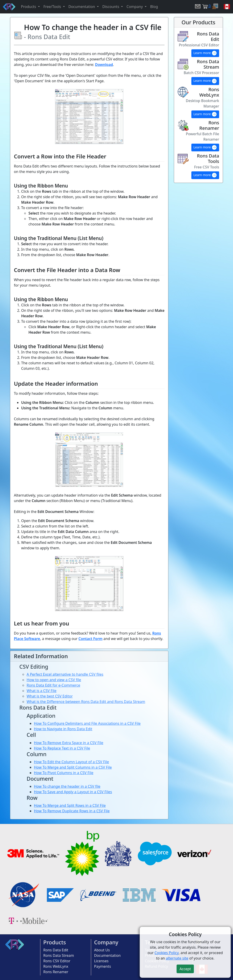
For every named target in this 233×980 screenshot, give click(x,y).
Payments (102, 966)
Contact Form (91, 639)
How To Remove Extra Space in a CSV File (69, 743)
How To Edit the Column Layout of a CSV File (71, 762)
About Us (102, 950)
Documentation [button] (82, 7)
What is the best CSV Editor (50, 696)
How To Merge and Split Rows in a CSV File (70, 805)
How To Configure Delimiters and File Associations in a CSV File (87, 723)
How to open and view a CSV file (54, 680)
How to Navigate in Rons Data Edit (63, 729)
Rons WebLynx (56, 966)
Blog (154, 7)
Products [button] (29, 7)
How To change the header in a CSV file (67, 786)
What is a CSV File (42, 691)
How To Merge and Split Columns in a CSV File (73, 767)
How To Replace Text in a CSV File (62, 748)
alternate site (177, 958)
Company (106, 942)
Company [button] (135, 7)
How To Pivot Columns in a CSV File (64, 773)
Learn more (205, 53)
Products (54, 942)
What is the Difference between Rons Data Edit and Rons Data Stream (86, 702)
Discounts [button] (111, 7)
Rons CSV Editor (57, 961)
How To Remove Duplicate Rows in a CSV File (72, 811)
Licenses (101, 961)
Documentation (107, 955)
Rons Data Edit (56, 950)
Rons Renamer (56, 972)
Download (104, 65)
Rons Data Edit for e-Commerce (53, 685)
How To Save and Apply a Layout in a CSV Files (73, 792)
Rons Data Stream (59, 955)
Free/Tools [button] (53, 7)
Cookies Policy (167, 953)
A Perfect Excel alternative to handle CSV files (65, 674)
